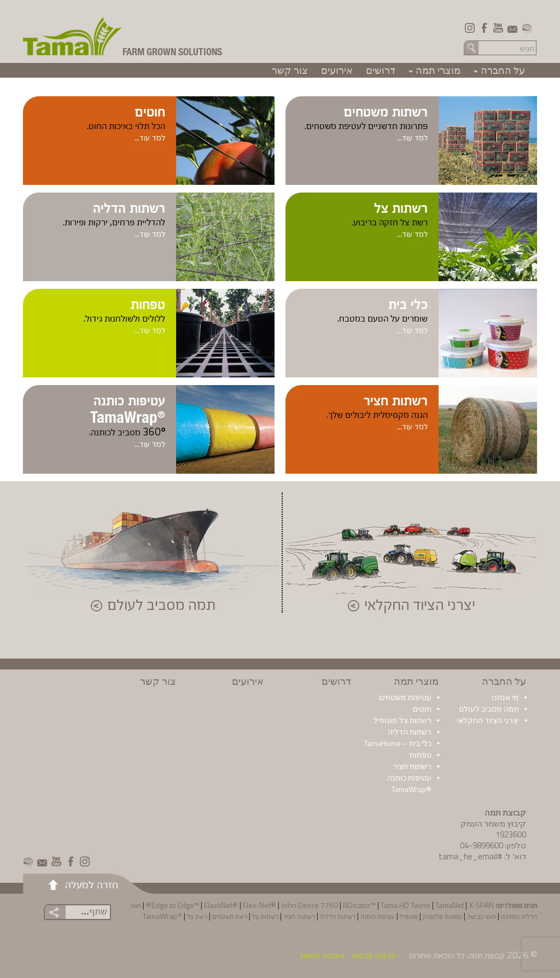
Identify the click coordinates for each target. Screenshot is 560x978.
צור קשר (290, 70)
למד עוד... (412, 137)
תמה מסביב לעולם (161, 606)
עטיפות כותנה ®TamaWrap (409, 783)
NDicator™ (359, 905)
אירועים (337, 70)
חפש (471, 47)
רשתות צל (401, 207)
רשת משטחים (230, 916)
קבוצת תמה (486, 955)
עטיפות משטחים (405, 697)
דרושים (381, 70)
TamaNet (450, 905)
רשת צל (197, 916)
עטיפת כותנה (378, 916)
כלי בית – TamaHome (398, 743)
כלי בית (408, 303)
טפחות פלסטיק (442, 916)
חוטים (150, 110)
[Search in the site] (508, 48)
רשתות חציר (396, 399)
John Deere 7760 (310, 905)
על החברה (498, 70)
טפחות (148, 303)
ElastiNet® (221, 905)
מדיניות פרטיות (374, 955)
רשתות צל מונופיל (402, 720)
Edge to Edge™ (175, 905)
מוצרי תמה (433, 70)
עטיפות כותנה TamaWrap (128, 408)
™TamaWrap (162, 916)
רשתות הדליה (129, 207)
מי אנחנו (505, 697)
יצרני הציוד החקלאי (420, 606)
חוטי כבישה (482, 916)
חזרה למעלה (92, 884)
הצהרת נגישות (322, 955)
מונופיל (409, 916)
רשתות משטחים (386, 110)
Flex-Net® (259, 905)
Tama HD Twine (406, 905)
